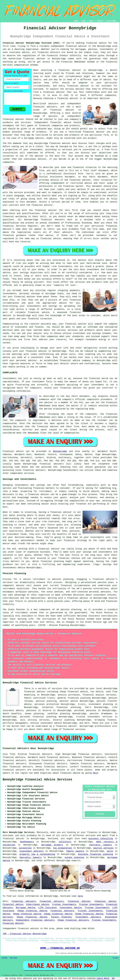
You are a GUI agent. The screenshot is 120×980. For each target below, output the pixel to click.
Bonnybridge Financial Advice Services (37, 780)
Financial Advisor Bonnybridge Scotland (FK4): (32, 43)
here (95, 773)
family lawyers (75, 851)
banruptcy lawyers (31, 857)
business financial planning (96, 854)
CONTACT (100, 21)
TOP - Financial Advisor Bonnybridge (25, 934)
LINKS (83, 21)
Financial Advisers (24, 901)
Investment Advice (71, 908)
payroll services (103, 848)
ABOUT (91, 21)
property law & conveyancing (37, 854)
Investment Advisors (88, 917)
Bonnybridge (60, 451)
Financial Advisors (52, 901)
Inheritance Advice (37, 904)
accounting (25, 848)
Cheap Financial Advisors (73, 920)
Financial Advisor (79, 901)
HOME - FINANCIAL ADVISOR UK (60, 948)
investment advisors (31, 851)
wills (110, 851)
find (12, 754)
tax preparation (63, 848)
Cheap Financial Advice (32, 911)
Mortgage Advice (26, 908)
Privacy (116, 958)
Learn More (103, 978)
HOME (76, 21)
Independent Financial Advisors (35, 920)
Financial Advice (105, 901)
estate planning (74, 857)
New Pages (14, 958)
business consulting (101, 839)
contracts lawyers (101, 845)
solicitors (65, 842)
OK (113, 978)
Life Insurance (47, 908)
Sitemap (4, 958)
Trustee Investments (64, 904)
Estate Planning (61, 917)
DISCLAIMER (111, 21)
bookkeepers (27, 842)
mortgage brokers (52, 845)
